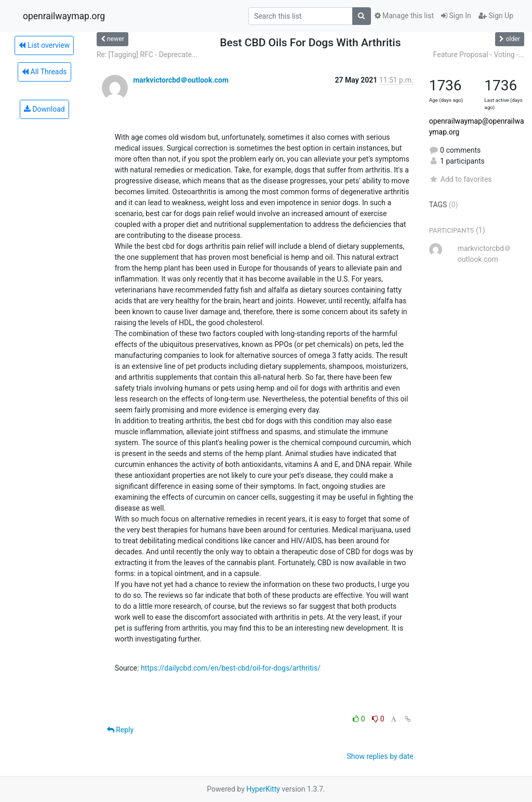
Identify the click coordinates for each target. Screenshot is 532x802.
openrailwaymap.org (64, 16)
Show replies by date (380, 756)
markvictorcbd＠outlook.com (181, 80)
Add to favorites (461, 179)
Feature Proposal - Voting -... (479, 55)
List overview (44, 45)
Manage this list (404, 16)
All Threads (44, 72)
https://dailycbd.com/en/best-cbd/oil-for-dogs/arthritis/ (231, 668)
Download (44, 109)
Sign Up (496, 16)
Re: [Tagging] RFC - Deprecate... (147, 55)
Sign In (456, 16)
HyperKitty (263, 789)
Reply (120, 730)
